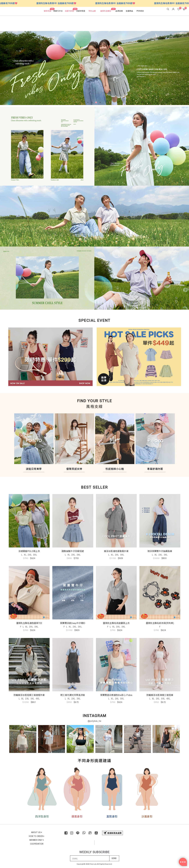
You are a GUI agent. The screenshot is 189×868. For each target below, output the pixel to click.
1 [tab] (88, 103)
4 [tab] (101, 103)
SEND (114, 855)
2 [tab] (93, 103)
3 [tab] (97, 103)
